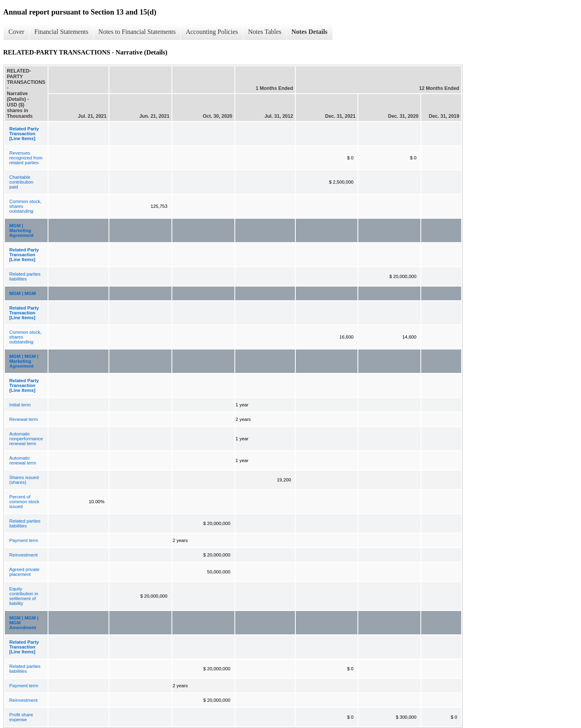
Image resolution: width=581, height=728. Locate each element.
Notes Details (309, 32)
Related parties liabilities (25, 276)
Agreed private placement (24, 572)
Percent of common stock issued (24, 502)
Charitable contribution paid (21, 182)
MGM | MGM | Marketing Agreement (24, 361)
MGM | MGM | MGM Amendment (24, 623)
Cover (16, 32)
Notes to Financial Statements (137, 32)
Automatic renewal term (23, 460)
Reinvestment (23, 555)
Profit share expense (21, 717)
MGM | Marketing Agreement (21, 230)
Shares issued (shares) (24, 480)
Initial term (20, 405)
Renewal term (24, 419)
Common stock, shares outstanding (25, 206)
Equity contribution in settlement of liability (24, 596)
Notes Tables (265, 32)
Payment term (24, 540)
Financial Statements (61, 32)
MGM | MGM (23, 293)
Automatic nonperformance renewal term (26, 439)
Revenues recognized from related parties (26, 158)
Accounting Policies (212, 32)
